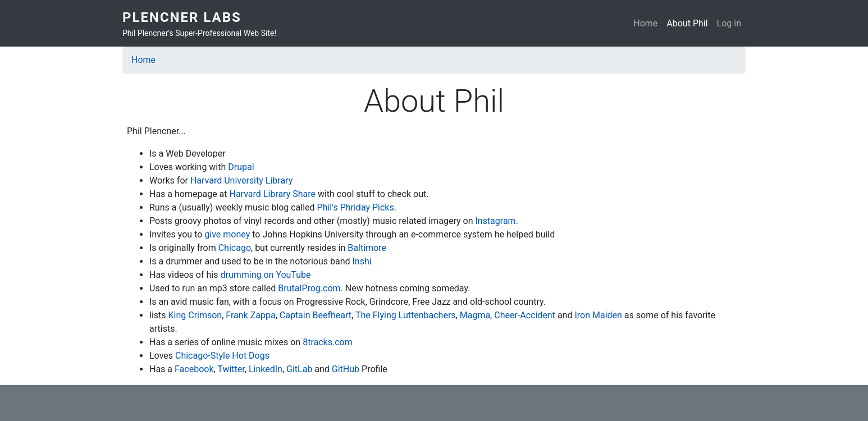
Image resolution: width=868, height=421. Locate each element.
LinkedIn (266, 369)
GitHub (346, 369)
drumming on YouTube (265, 275)
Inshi (362, 261)
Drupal (241, 167)
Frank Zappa (250, 315)
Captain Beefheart (316, 315)
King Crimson (195, 315)
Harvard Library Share (274, 194)
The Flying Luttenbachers (406, 315)
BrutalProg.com (309, 288)
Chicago (235, 248)
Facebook (194, 369)
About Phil (687, 23)
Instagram (495, 221)
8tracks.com (328, 342)
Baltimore (367, 248)
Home (645, 23)
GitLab (299, 369)
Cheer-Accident (525, 315)
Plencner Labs (182, 17)
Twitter (231, 369)
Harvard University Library (241, 180)
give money (227, 234)
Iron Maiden (598, 315)
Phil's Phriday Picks (356, 207)
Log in (729, 23)
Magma (475, 315)
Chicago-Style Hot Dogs (222, 356)
